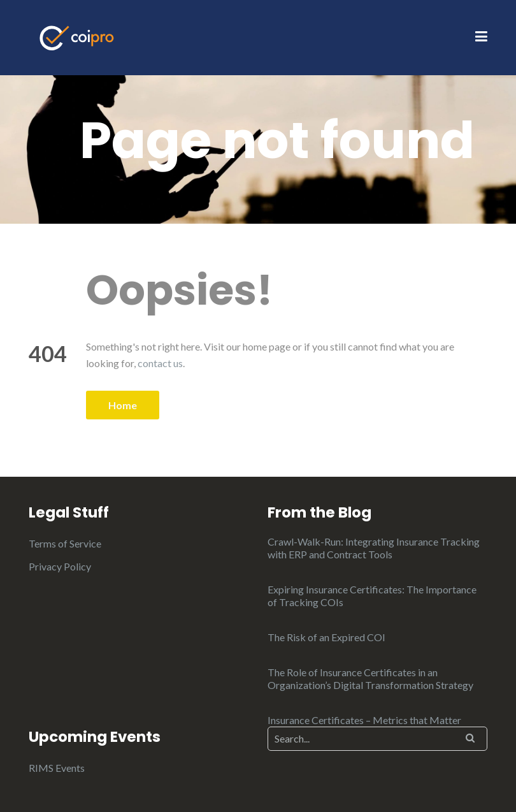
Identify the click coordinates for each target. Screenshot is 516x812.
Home (123, 405)
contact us (160, 363)
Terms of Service (65, 543)
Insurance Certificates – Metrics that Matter (364, 720)
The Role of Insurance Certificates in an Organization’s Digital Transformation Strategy (370, 678)
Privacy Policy (60, 566)
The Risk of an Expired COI (326, 637)
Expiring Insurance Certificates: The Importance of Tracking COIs (372, 596)
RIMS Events (57, 768)
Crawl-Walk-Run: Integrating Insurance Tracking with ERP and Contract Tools (374, 548)
